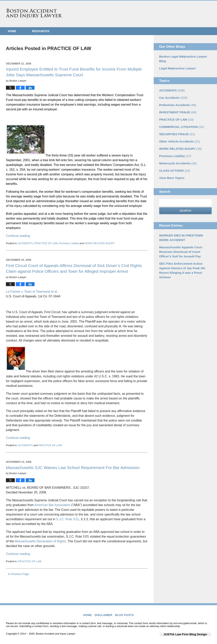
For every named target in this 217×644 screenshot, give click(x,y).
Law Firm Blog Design (192, 634)
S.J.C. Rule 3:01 (68, 519)
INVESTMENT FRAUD (176, 105)
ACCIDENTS (25, 243)
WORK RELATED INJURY (100, 243)
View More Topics (171, 168)
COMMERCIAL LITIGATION (180, 119)
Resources (41, 31)
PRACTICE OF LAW (46, 243)
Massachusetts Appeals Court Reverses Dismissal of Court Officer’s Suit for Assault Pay (185, 240)
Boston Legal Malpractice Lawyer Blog (185, 56)
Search (185, 200)
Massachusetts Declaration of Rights (40, 541)
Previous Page (20, 574)
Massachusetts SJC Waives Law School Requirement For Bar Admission (73, 468)
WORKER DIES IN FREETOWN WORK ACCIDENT (184, 227)
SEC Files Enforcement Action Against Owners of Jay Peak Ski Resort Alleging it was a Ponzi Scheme (185, 255)
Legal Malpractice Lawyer (176, 63)
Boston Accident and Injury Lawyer (34, 14)
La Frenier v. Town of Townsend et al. (32, 292)
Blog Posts (124, 613)
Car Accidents (172, 92)
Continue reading (18, 236)
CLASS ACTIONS (173, 161)
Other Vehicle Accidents (178, 133)
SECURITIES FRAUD (176, 126)
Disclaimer (105, 613)
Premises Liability (69, 243)
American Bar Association (53, 505)
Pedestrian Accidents (176, 99)
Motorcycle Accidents (176, 154)
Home (12, 31)
